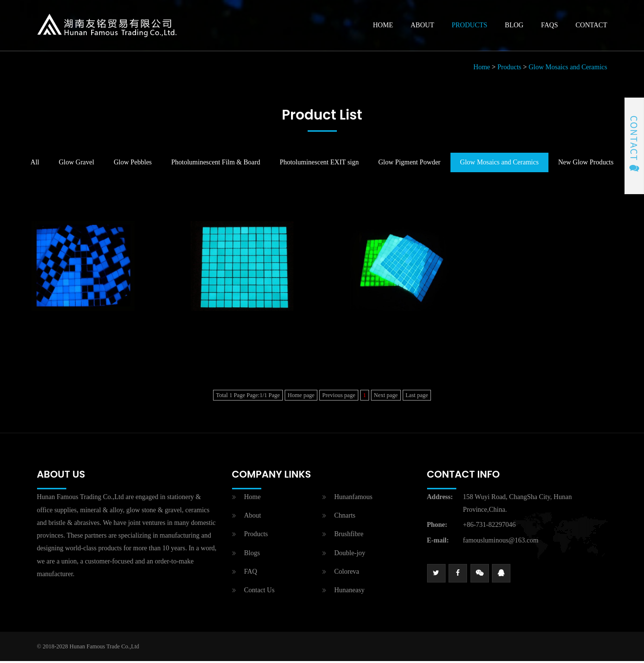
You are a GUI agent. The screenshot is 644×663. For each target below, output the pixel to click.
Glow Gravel (76, 165)
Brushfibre (349, 536)
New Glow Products (586, 165)
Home (383, 26)
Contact (592, 26)
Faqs (550, 26)
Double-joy (350, 555)
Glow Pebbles (133, 165)
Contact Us (260, 592)
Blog (514, 26)
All (35, 165)
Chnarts (345, 518)
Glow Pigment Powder (410, 165)
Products (469, 26)
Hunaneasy (350, 592)
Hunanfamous (354, 499)
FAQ (251, 573)
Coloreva (347, 573)
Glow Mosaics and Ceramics (568, 70)
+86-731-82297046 (489, 527)
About (422, 26)
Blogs (252, 555)
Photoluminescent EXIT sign (319, 165)
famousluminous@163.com (501, 542)
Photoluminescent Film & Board (215, 165)
